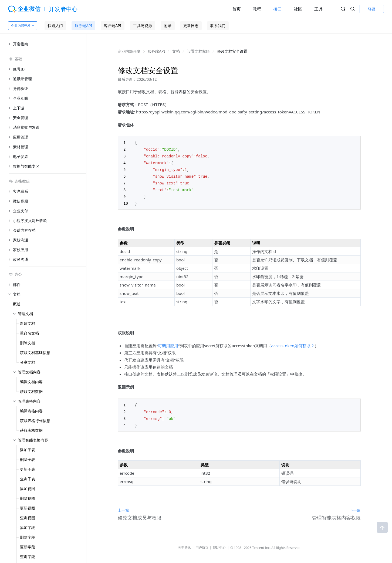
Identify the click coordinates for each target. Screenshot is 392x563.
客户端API (113, 26)
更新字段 (28, 547)
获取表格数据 (31, 430)
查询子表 (28, 479)
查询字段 (28, 557)
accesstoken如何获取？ (293, 343)
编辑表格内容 (31, 411)
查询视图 (28, 518)
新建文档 (28, 323)
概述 (17, 304)
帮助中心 (219, 544)
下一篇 (355, 506)
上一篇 (123, 506)
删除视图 (28, 498)
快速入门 (55, 26)
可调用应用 (168, 343)
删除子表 (28, 459)
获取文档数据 (31, 391)
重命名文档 (29, 333)
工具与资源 (143, 26)
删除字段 (28, 537)
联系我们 (218, 26)
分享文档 (28, 362)
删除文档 (28, 343)
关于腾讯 (184, 544)
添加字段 (28, 527)
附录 (168, 26)
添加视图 (28, 489)
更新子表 (28, 469)
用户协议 (202, 544)
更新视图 (28, 508)
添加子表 (28, 450)
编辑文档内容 (31, 382)
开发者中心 (63, 9)
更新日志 (191, 26)
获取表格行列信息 (35, 421)
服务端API (83, 26)
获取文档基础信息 (35, 353)
